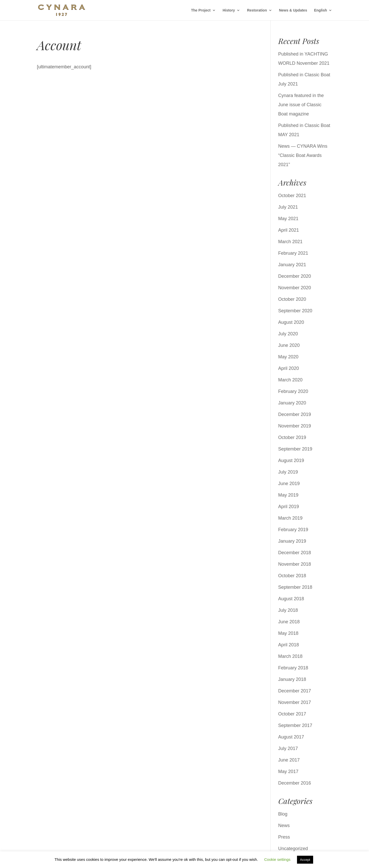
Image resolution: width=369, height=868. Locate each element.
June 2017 (289, 760)
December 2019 (295, 414)
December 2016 (295, 783)
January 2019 (292, 541)
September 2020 (295, 311)
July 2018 (288, 610)
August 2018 (291, 599)
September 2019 (295, 449)
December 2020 (295, 276)
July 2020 (288, 334)
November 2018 (295, 564)
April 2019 (289, 507)
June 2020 (289, 345)
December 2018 (295, 553)
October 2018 (292, 576)
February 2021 (293, 253)
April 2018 (289, 645)
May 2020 (288, 357)
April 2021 (289, 230)
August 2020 (291, 322)
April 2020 (289, 368)
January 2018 (292, 679)
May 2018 (288, 633)
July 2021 (288, 207)
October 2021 (292, 196)
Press (284, 837)
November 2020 (295, 288)
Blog (283, 814)
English (320, 10)
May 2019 (288, 495)
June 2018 (289, 622)
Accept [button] (305, 860)
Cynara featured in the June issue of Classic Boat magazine (301, 105)
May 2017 (288, 771)
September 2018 (295, 587)
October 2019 (292, 437)
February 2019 (293, 530)
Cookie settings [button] (277, 859)
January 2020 (292, 403)
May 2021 (288, 219)
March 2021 (290, 242)
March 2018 (290, 656)
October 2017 (292, 714)
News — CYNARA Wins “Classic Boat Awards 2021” (303, 155)
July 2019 (288, 472)
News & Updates (293, 10)
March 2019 (290, 518)
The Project (201, 10)
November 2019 (295, 426)
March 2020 (290, 380)
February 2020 (293, 391)
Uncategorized (293, 849)
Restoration (257, 10)
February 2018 (293, 668)
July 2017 (288, 748)
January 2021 (292, 265)
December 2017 (295, 691)
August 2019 (291, 460)
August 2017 (291, 737)
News (284, 826)
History (229, 10)
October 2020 (292, 299)
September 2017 (295, 725)
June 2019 (289, 484)
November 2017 (295, 702)
